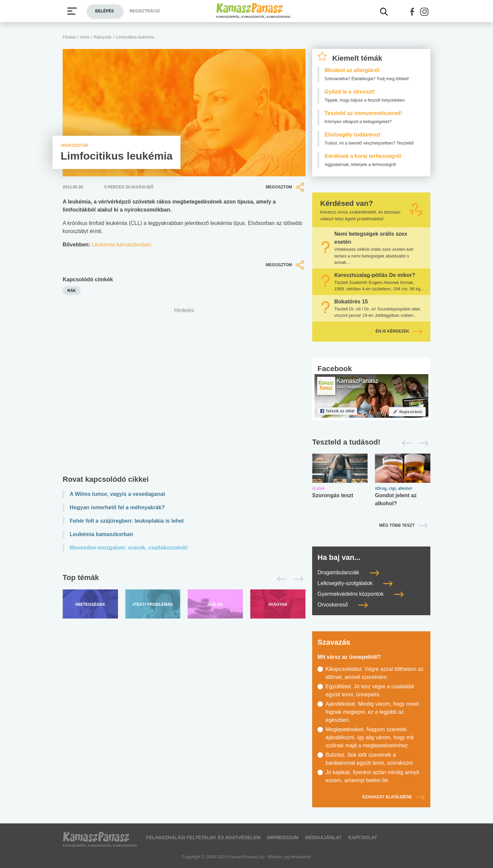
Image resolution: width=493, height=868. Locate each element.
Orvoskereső (343, 605)
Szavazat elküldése (394, 797)
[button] (412, 12)
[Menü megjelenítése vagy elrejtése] (72, 11)
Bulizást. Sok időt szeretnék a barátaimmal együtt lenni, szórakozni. (370, 759)
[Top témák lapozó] (184, 579)
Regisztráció (145, 11)
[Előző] (280, 579)
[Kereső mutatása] (384, 12)
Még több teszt (397, 525)
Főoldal (69, 37)
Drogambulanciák (348, 572)
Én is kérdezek (399, 331)
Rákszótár (103, 37)
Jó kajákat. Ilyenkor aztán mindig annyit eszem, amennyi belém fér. (372, 776)
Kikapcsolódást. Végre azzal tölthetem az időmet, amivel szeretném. (375, 673)
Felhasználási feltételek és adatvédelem (203, 837)
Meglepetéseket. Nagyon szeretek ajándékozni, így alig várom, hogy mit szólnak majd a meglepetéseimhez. (370, 737)
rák (72, 291)
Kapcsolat (363, 837)
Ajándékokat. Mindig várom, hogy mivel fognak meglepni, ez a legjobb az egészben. (372, 712)
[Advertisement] (184, 393)
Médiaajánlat (323, 837)
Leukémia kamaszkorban (122, 245)
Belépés (104, 11)
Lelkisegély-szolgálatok (355, 583)
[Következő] (297, 579)
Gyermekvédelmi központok (361, 594)
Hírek (85, 37)
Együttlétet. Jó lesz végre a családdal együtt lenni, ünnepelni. (370, 690)
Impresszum (283, 837)
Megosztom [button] (286, 187)
